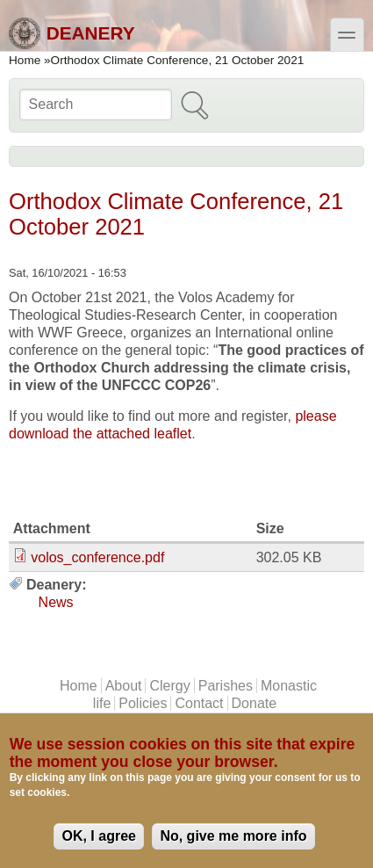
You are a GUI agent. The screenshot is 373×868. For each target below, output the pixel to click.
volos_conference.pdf (97, 557)
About (124, 686)
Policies (143, 703)
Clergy (169, 686)
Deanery (72, 33)
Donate (255, 703)
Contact (199, 703)
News (56, 602)
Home (25, 60)
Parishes (226, 686)
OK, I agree (98, 836)
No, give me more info (233, 836)
